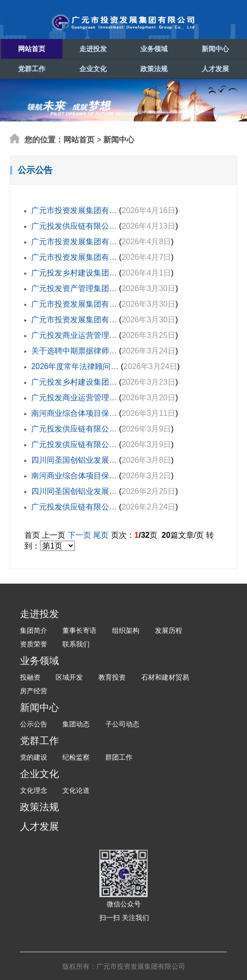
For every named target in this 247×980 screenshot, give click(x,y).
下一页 (79, 535)
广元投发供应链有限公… (74, 226)
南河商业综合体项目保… (74, 413)
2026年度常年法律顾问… (75, 366)
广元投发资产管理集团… (74, 288)
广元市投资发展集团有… (74, 210)
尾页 (101, 535)
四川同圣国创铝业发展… (74, 460)
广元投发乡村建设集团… (74, 273)
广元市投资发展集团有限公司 (124, 22)
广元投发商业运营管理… (74, 335)
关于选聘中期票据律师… (74, 351)
